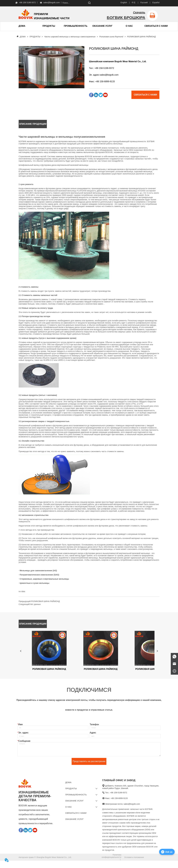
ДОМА (23, 37)
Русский (144, 3)
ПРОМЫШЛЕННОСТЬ (76, 26)
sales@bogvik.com (109, 75)
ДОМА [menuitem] (22, 26)
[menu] (35, 26)
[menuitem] (49, 26)
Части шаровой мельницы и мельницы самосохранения (70, 37)
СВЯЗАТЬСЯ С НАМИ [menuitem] (156, 26)
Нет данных (35, 604)
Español (156, 3)
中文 (134, 3)
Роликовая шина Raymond (111, 37)
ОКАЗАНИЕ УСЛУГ (102, 26)
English (124, 3)
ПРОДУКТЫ (35, 37)
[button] (49, 26)
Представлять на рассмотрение (89, 767)
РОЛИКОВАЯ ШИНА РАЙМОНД (141, 37)
